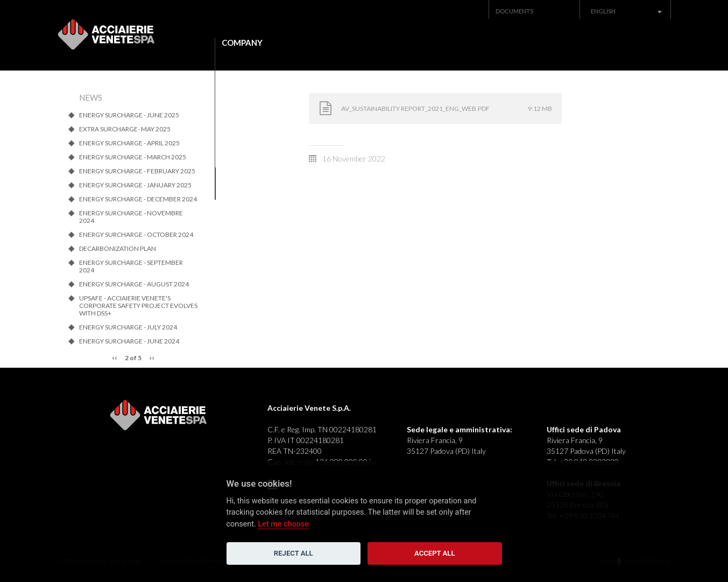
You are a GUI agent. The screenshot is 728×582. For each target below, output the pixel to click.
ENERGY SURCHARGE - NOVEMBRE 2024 (131, 217)
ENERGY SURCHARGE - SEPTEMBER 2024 (131, 267)
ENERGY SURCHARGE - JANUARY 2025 (135, 185)
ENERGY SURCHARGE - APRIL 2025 (129, 143)
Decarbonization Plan (118, 249)
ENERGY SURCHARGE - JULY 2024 (128, 327)
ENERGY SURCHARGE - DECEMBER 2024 (138, 199)
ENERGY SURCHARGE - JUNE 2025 (129, 115)
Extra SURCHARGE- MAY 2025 (125, 129)
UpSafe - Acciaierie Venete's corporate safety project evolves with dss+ (138, 306)
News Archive (526, 43)
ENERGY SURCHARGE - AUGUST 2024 (134, 284)
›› (152, 357)
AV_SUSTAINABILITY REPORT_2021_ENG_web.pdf (415, 108)
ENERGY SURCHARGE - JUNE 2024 (129, 341)
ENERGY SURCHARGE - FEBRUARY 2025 (137, 171)
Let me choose (283, 524)
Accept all (435, 553)
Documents (514, 11)
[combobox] (625, 11)
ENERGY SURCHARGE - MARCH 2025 (133, 157)
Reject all (294, 553)
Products (335, 43)
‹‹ (115, 357)
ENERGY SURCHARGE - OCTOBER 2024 (136, 235)
